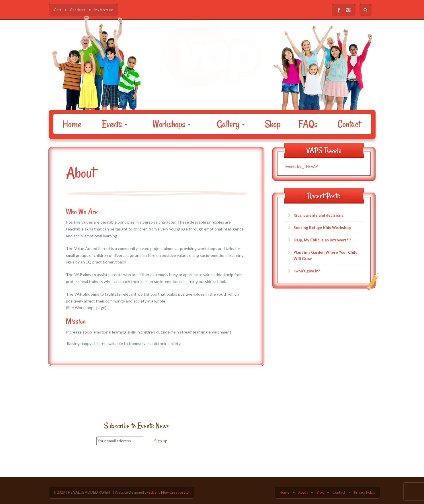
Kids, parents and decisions (319, 215)
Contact (349, 124)
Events (114, 124)
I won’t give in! (307, 271)
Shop (273, 124)
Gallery (231, 124)
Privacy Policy (365, 492)
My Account (104, 10)
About (303, 492)
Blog (320, 492)
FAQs (308, 124)
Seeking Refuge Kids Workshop (322, 228)
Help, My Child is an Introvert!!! (322, 240)
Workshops (171, 124)
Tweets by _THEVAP (301, 166)
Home (72, 124)
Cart (57, 10)
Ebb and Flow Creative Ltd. (169, 492)
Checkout (78, 10)
